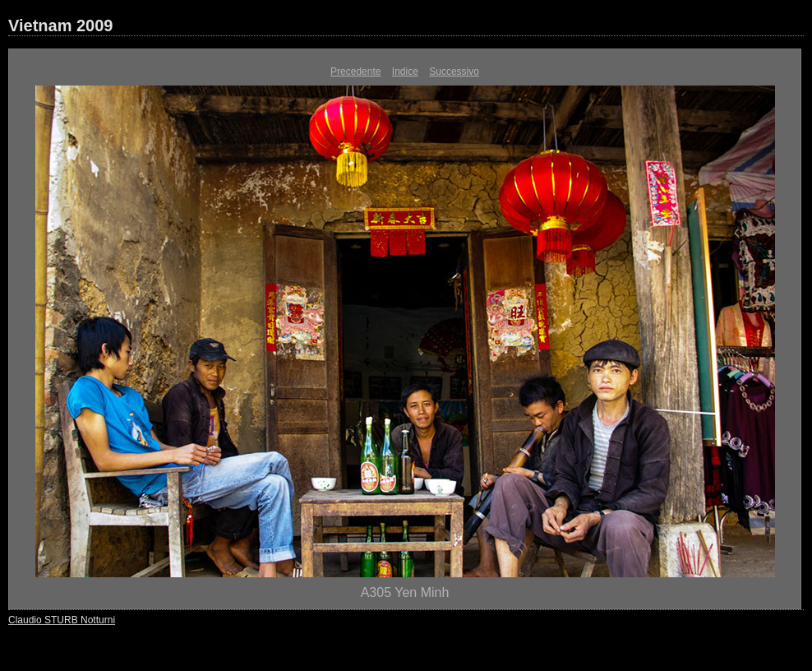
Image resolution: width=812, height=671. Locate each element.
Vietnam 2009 (61, 25)
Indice (405, 72)
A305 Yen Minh (405, 592)
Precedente (355, 72)
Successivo (454, 72)
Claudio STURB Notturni (62, 620)
